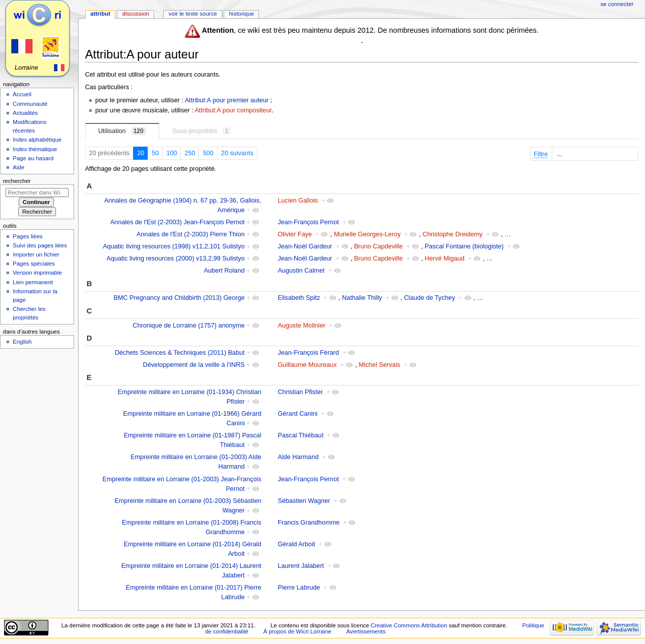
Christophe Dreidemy (453, 234)
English (22, 342)
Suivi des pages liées (40, 245)
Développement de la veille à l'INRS (194, 365)
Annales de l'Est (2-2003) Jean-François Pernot (178, 222)
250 (190, 153)
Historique (241, 14)
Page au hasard (33, 158)
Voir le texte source (193, 14)
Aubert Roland (224, 271)
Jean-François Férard (308, 353)
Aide (18, 167)
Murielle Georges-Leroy (367, 234)
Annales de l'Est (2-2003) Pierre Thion (190, 234)
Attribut (100, 14)
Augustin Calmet (301, 271)
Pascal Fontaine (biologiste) (464, 246)
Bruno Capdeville (379, 246)
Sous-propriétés (202, 131)
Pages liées (27, 236)
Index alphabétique (37, 140)
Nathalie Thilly (362, 298)
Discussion (135, 14)
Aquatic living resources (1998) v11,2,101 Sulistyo (174, 246)
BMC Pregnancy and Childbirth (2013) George (179, 298)
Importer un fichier (36, 254)
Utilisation (122, 131)
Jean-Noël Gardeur (305, 246)
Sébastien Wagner (304, 501)
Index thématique (35, 149)
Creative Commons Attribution (409, 625)
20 (141, 153)
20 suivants (237, 153)
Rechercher (17, 181)
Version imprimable (37, 273)
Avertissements (366, 631)
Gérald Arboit (296, 544)
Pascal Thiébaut (301, 435)
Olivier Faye (295, 234)
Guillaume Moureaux (307, 365)
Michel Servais (380, 365)
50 (155, 153)
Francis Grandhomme (309, 523)
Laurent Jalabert (301, 566)
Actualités (25, 113)
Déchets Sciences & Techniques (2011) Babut (180, 353)
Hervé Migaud (445, 259)
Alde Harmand (298, 457)
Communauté (30, 104)
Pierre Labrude (299, 588)
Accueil (22, 94)
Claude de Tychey (430, 298)
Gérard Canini (298, 414)
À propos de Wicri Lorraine (297, 631)
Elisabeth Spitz (299, 298)
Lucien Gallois (298, 201)
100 (172, 153)
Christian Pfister (300, 392)
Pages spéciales (34, 264)
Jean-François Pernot (308, 222)
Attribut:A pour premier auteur (227, 100)
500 (208, 153)
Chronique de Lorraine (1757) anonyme (188, 326)
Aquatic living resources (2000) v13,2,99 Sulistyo (175, 259)
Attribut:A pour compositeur (233, 110)
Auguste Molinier (302, 326)
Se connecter (617, 4)
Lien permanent (33, 282)
